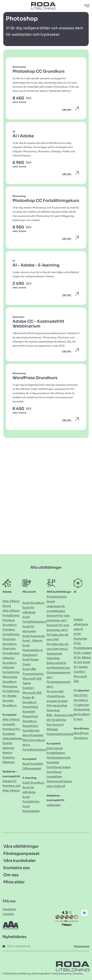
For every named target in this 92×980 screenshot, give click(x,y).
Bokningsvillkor (41, 974)
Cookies (78, 974)
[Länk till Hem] (43, 6)
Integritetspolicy (62, 974)
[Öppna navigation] (87, 6)
